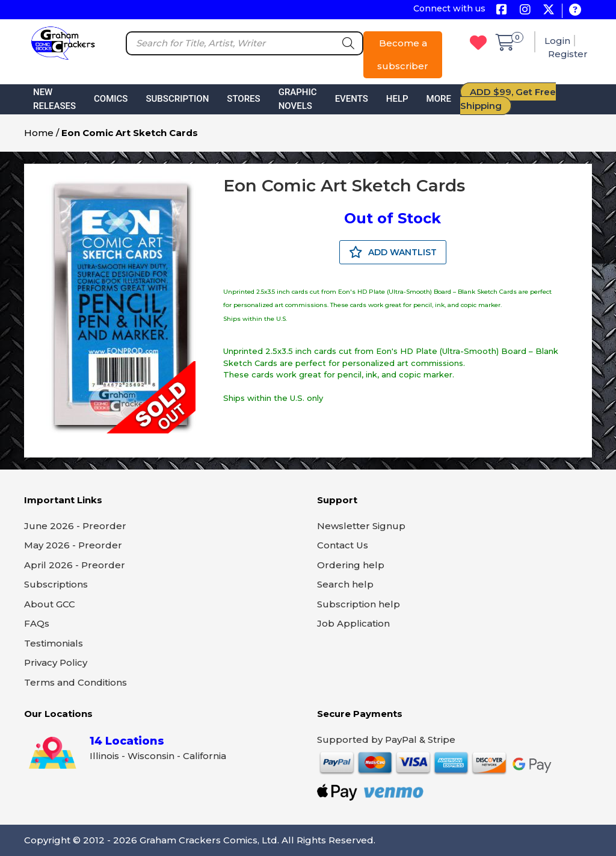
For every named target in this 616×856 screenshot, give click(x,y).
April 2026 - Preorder (75, 565)
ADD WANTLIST (393, 252)
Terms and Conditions (75, 682)
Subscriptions (56, 584)
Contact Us (343, 545)
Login (557, 41)
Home (39, 133)
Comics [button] (111, 99)
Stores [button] (243, 99)
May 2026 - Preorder (73, 545)
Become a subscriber (403, 54)
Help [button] (397, 99)
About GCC (50, 604)
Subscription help (359, 604)
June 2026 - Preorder (75, 526)
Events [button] (352, 99)
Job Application (353, 623)
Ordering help (351, 565)
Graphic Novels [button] (298, 99)
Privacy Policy (56, 662)
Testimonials (54, 643)
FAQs (37, 623)
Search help (345, 584)
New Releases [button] (54, 99)
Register (568, 54)
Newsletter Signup (361, 526)
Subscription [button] (177, 99)
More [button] (439, 99)
